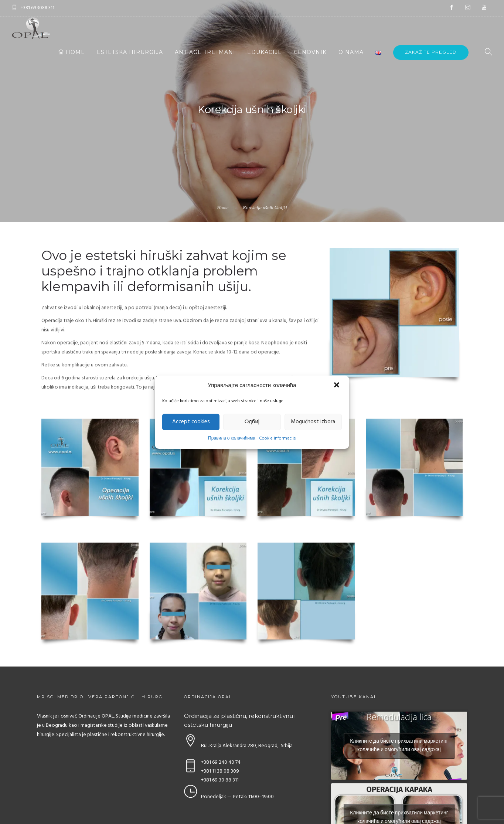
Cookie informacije (277, 438)
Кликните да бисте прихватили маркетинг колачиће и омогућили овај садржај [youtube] (399, 746)
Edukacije (265, 52)
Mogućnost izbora (313, 422)
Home (72, 52)
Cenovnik (310, 52)
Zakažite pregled (431, 52)
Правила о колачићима (232, 438)
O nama (351, 52)
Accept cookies (191, 422)
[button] (337, 386)
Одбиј (252, 422)
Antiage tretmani (205, 52)
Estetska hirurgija (130, 52)
